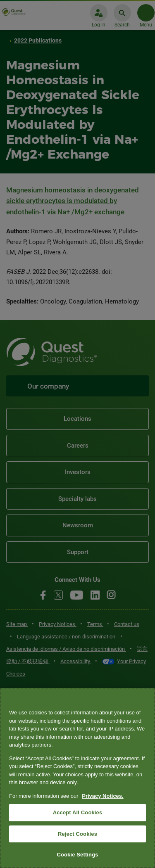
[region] (77, 778)
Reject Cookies (77, 834)
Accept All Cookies (78, 812)
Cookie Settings (77, 855)
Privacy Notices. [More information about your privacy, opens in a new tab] (103, 796)
